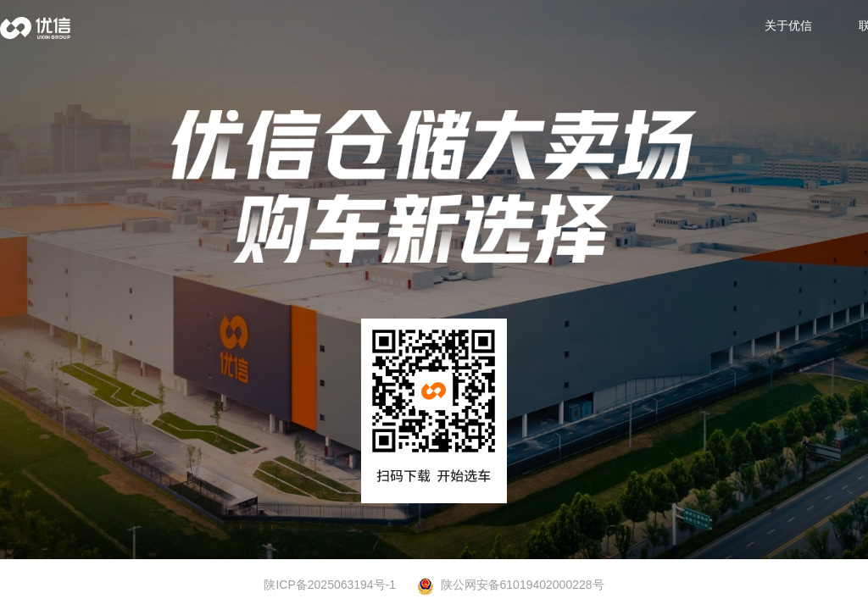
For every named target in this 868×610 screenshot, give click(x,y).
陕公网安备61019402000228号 (511, 585)
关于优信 (788, 25)
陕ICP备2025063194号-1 (330, 585)
